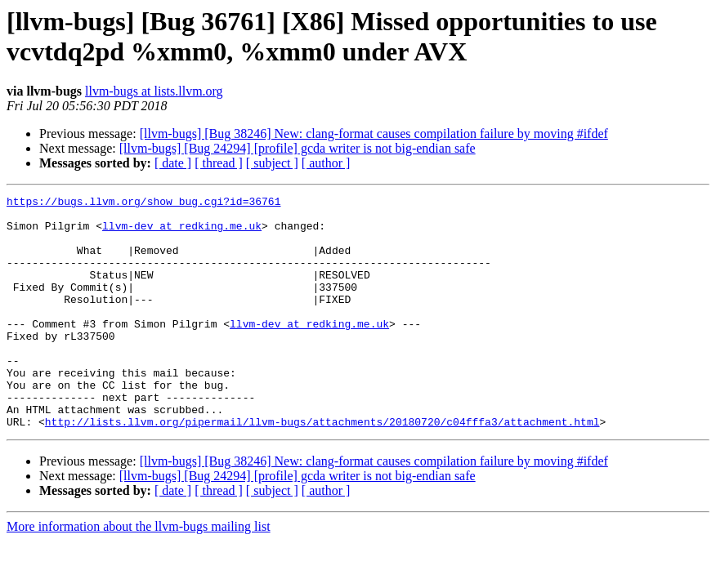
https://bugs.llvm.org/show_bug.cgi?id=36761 (143, 203)
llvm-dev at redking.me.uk (182, 233)
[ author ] (326, 163)
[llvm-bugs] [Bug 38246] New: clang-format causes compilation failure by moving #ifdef (374, 134)
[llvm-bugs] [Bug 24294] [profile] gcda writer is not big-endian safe (298, 148)
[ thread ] (219, 163)
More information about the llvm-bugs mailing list (139, 573)
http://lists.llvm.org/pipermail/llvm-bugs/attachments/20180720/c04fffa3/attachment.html (322, 468)
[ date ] (173, 163)
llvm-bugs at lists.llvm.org (154, 91)
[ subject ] (272, 163)
